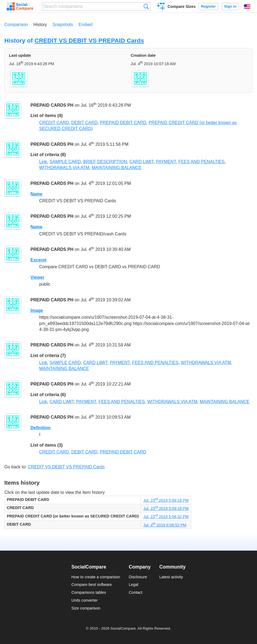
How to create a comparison (96, 577)
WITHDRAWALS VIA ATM (64, 168)
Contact (136, 592)
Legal (134, 585)
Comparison (16, 25)
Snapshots (63, 25)
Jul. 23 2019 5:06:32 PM (166, 517)
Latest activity (171, 577)
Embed (86, 25)
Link (43, 162)
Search (146, 6)
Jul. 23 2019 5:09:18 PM (166, 500)
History (40, 25)
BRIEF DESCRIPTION (105, 162)
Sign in (230, 6)
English (247, 7)
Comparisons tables (89, 592)
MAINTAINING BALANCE (117, 168)
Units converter (84, 600)
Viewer (37, 277)
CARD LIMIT (142, 162)
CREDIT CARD (54, 123)
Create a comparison (161, 7)
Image (37, 310)
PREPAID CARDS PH (52, 105)
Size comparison (86, 608)
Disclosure (138, 577)
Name (36, 194)
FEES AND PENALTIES (202, 162)
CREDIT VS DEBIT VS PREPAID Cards (89, 41)
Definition (41, 428)
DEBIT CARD (84, 123)
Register (208, 6)
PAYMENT (166, 162)
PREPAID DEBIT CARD (123, 123)
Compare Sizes (182, 7)
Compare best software (92, 585)
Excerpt (38, 260)
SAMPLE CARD (65, 162)
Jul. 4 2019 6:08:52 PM (165, 525)
